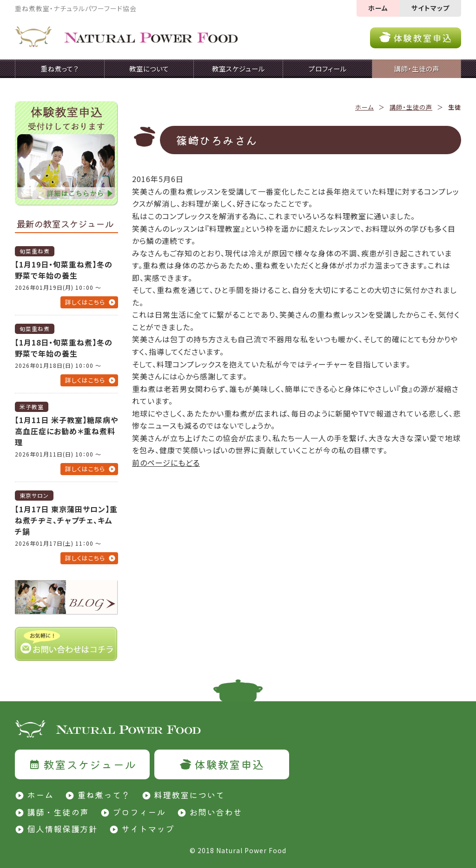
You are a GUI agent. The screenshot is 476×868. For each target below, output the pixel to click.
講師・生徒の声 (411, 107)
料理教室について (189, 795)
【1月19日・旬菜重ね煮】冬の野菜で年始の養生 (64, 270)
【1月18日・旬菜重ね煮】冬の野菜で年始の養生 (64, 348)
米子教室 (32, 407)
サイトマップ (430, 8)
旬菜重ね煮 (35, 251)
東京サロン (34, 495)
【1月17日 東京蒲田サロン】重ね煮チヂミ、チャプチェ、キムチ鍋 (66, 520)
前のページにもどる (166, 463)
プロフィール (139, 812)
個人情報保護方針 (62, 829)
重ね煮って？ (104, 795)
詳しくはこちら (85, 302)
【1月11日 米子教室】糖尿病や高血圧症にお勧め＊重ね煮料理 (66, 431)
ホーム (378, 8)
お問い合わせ (216, 812)
